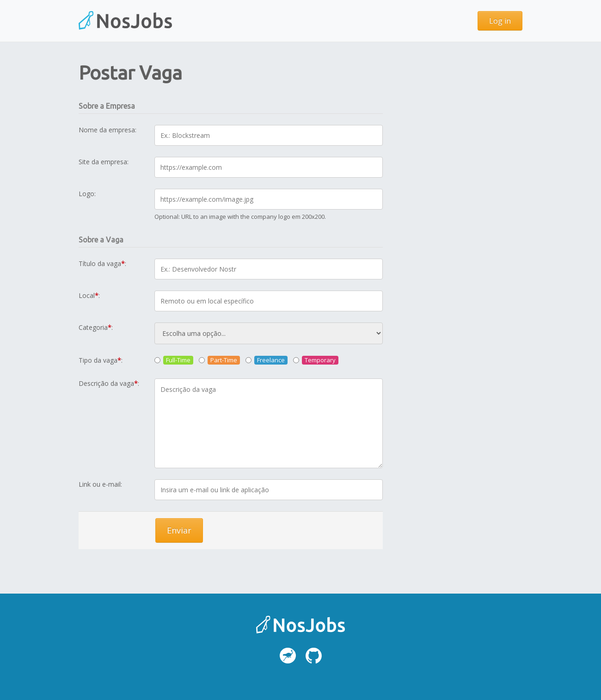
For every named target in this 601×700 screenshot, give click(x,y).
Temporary (320, 360)
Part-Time (224, 360)
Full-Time (178, 360)
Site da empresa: (104, 162)
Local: (89, 295)
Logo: (87, 194)
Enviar (179, 530)
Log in (500, 21)
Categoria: (96, 327)
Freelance (271, 360)
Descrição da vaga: (109, 383)
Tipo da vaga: (101, 360)
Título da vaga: (102, 263)
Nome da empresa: (107, 130)
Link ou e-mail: (100, 484)
